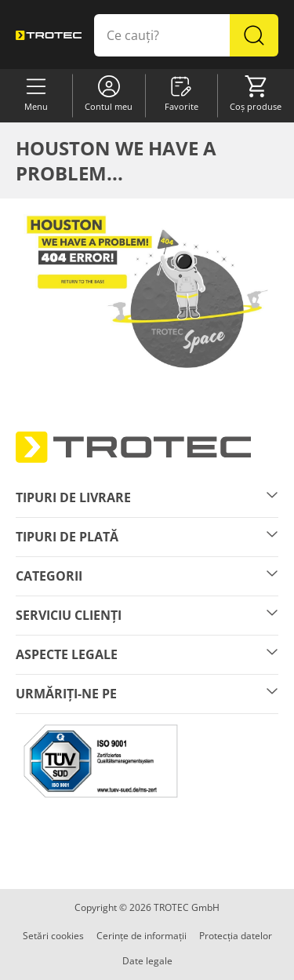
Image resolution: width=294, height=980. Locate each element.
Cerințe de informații (142, 936)
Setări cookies (53, 936)
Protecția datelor (236, 936)
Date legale (147, 961)
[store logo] (49, 35)
